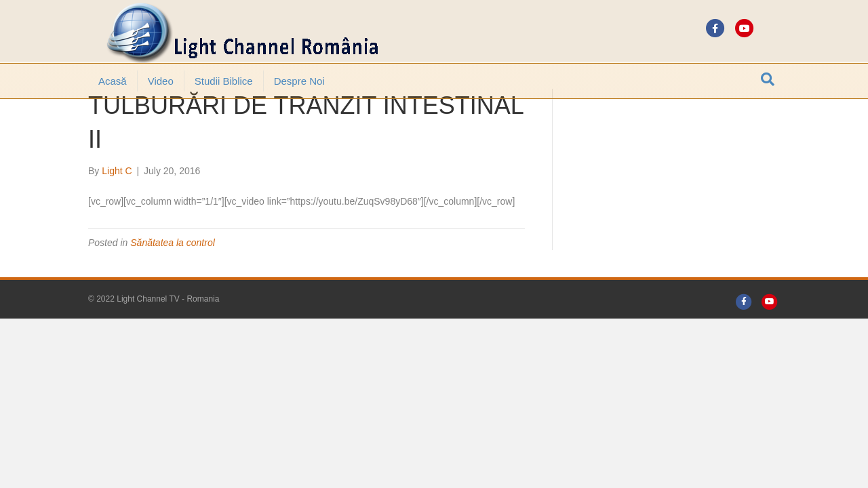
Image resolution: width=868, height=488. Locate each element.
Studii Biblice (224, 81)
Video (161, 81)
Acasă (113, 81)
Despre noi (299, 81)
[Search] (768, 79)
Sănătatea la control (173, 280)
